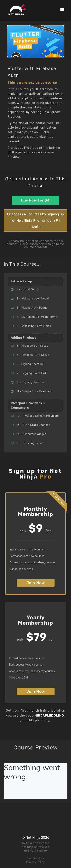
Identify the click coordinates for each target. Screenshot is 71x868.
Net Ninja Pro (28, 221)
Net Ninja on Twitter (35, 843)
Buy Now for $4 (35, 200)
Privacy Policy (36, 862)
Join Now (36, 583)
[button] (62, 10)
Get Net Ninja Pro (36, 851)
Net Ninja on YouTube (35, 847)
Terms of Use (36, 858)
